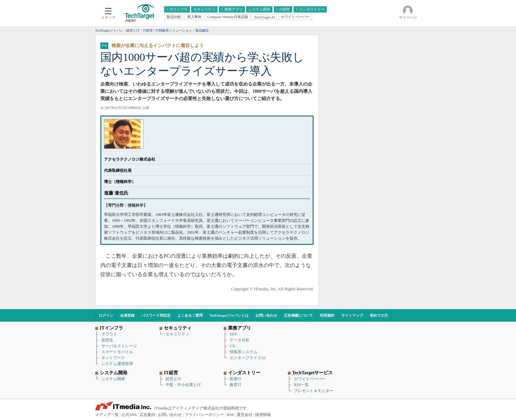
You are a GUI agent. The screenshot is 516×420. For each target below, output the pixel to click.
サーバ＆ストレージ (119, 346)
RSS (230, 415)
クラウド (109, 334)
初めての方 (379, 315)
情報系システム (244, 352)
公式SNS (129, 415)
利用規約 (327, 315)
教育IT (235, 385)
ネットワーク (113, 358)
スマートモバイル (117, 352)
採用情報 (263, 415)
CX (232, 346)
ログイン (106, 315)
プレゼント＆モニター (314, 391)
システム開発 (113, 379)
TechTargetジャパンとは (229, 315)
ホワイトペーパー (310, 379)
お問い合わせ (266, 315)
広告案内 (147, 415)
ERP (233, 334)
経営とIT (173, 379)
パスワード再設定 (156, 315)
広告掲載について (298, 315)
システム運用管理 (117, 364)
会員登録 (127, 315)
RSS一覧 (301, 385)
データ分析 (240, 340)
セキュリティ (177, 334)
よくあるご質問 (190, 315)
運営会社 (245, 415)
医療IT (235, 379)
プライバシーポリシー (204, 415)
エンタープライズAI (248, 358)
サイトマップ (352, 315)
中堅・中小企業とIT (183, 385)
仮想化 (107, 340)
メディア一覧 (107, 415)
